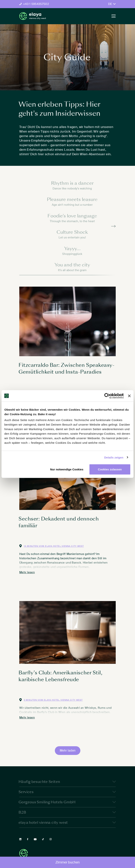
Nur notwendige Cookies (67, 469)
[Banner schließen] (129, 396)
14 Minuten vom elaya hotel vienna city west (54, 546)
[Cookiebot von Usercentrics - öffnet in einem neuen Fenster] (107, 396)
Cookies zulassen (110, 469)
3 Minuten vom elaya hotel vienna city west (53, 700)
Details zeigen (114, 457)
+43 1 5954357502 (36, 4)
